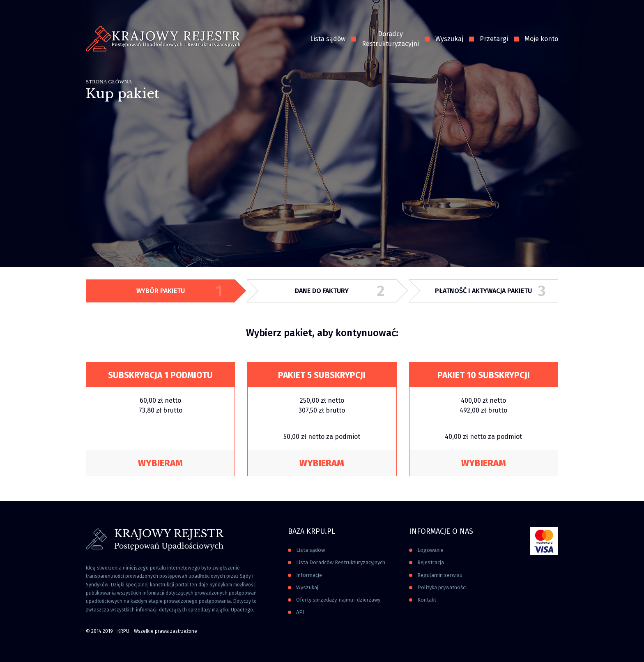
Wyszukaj (449, 39)
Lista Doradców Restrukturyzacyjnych (341, 562)
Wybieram (160, 463)
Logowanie (430, 550)
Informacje (309, 575)
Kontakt (427, 600)
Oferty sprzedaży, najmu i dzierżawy (338, 600)
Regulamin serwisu (440, 575)
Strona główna (109, 82)
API (300, 612)
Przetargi (494, 39)
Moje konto (541, 39)
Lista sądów (328, 39)
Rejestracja (431, 562)
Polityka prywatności (442, 587)
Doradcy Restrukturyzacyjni (390, 39)
